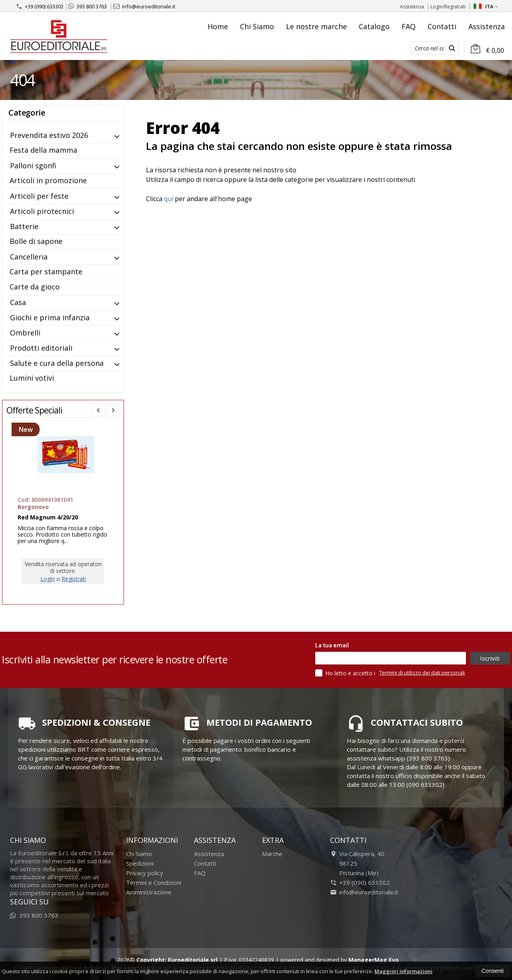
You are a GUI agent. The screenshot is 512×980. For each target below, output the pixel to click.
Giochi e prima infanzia (50, 317)
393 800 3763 (88, 6)
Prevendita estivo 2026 (49, 135)
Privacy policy (145, 873)
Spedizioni (140, 863)
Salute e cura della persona (57, 363)
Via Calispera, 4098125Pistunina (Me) (357, 863)
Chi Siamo (257, 26)
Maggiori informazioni (403, 971)
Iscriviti (490, 658)
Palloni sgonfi (33, 166)
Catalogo (374, 26)
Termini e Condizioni (154, 882)
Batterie (24, 226)
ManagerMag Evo (374, 960)
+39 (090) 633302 (40, 6)
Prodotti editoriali (41, 348)
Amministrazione (149, 892)
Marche (272, 854)
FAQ (409, 26)
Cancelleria (29, 257)
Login (48, 579)
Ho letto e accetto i (346, 673)
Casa (18, 302)
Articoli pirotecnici (42, 211)
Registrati (74, 579)
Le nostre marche (316, 26)
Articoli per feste (39, 196)
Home (218, 26)
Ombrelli (25, 333)
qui (169, 199)
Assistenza (412, 7)
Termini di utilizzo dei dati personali (422, 673)
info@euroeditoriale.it (144, 6)
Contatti (442, 26)
